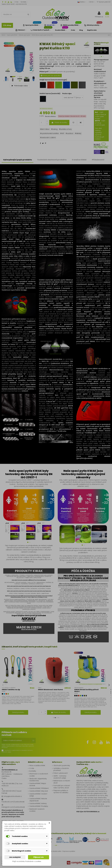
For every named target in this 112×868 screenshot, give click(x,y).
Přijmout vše (39, 857)
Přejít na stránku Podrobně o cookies (27, 861)
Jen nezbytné (15, 857)
